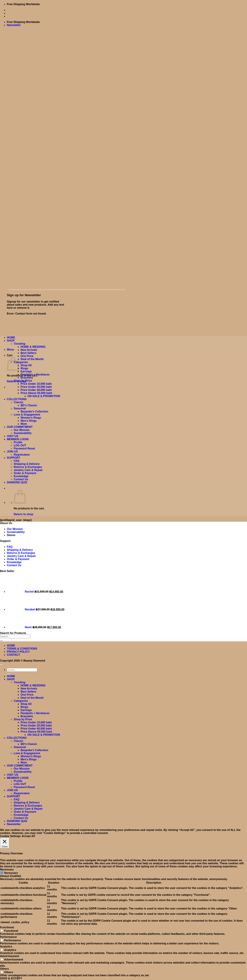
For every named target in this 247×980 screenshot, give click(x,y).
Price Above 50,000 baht (36, 393)
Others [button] (4, 969)
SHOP (11, 341)
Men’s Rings (29, 421)
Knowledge (21, 476)
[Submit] (1, 641)
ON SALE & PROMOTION (44, 396)
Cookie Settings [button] (10, 836)
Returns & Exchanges (28, 467)
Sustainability (23, 433)
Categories (21, 362)
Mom (24, 424)
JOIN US (12, 452)
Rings (24, 368)
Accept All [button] (28, 836)
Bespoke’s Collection (34, 412)
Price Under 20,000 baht (36, 387)
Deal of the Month (32, 359)
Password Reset (24, 448)
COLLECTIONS (17, 399)
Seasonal (20, 408)
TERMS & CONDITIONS (22, 649)
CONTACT (13, 655)
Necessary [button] (7, 869)
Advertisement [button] (10, 956)
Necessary (11, 873)
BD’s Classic (29, 405)
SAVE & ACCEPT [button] (11, 978)
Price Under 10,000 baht (36, 384)
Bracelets (27, 378)
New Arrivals (29, 350)
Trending (20, 344)
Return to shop (23, 514)
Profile (18, 442)
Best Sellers (28, 353)
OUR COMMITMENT (20, 427)
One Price (27, 356)
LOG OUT (20, 445)
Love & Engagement (27, 415)
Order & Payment (25, 473)
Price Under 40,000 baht (36, 390)
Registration (22, 455)
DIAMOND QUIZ (17, 482)
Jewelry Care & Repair (28, 470)
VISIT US (13, 436)
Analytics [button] (6, 947)
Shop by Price (23, 381)
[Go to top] (1, 665)
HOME (11, 338)
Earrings (26, 371)
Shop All (26, 365)
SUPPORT (13, 458)
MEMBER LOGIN (18, 439)
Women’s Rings (31, 418)
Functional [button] (7, 927)
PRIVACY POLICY (18, 652)
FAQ (17, 461)
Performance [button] (8, 937)
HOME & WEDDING (33, 347)
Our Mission (22, 430)
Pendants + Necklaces (35, 375)
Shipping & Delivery (27, 464)
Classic (19, 402)
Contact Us (21, 479)
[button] (14, 25)
